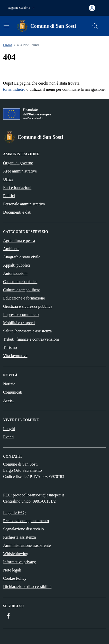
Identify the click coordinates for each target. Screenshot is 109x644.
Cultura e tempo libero (22, 290)
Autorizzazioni (15, 273)
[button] (22, 8)
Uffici (8, 179)
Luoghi (9, 429)
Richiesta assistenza (20, 537)
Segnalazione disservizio (24, 529)
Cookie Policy (15, 578)
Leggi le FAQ (14, 513)
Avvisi (8, 400)
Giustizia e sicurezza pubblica (28, 306)
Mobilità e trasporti (19, 323)
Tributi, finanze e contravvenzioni (31, 339)
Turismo (10, 347)
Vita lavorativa (15, 356)
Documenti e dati (17, 212)
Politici (9, 196)
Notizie (9, 384)
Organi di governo (18, 163)
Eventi (8, 437)
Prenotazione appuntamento (26, 521)
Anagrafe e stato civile (22, 257)
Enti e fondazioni (17, 188)
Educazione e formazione (24, 298)
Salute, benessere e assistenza (27, 331)
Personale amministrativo (24, 204)
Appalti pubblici (16, 265)
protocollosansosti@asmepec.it (38, 495)
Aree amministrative (20, 171)
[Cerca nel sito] (95, 26)
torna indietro (14, 89)
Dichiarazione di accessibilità (27, 587)
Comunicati (13, 392)
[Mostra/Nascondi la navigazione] (6, 25)
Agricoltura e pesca (19, 241)
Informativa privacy (20, 562)
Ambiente (11, 249)
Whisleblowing (16, 554)
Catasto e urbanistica (20, 282)
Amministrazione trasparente (27, 545)
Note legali (12, 570)
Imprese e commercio (21, 315)
